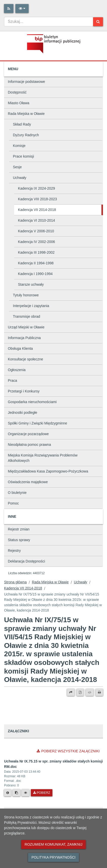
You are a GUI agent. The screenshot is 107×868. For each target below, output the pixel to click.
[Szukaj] (98, 22)
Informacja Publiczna (24, 338)
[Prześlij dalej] (71, 692)
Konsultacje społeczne (25, 359)
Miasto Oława (19, 103)
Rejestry (14, 551)
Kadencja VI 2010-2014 (36, 220)
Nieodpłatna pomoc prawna (29, 445)
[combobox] (49, 22)
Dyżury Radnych (26, 135)
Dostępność (17, 92)
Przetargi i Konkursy (24, 391)
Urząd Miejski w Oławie (26, 327)
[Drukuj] (99, 692)
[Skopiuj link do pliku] (16, 793)
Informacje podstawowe (26, 82)
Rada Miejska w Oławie (26, 114)
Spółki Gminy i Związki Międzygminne (37, 423)
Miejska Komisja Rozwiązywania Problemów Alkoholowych (43, 458)
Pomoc (13, 503)
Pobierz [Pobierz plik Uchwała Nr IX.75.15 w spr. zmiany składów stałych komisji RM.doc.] (42, 793)
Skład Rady (22, 124)
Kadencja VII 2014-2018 (37, 210)
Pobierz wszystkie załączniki (68, 751)
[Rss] (9, 9)
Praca (13, 380)
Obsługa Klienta (20, 348)
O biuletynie (17, 493)
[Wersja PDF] (80, 692)
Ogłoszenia (17, 370)
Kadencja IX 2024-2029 (36, 188)
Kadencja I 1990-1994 (35, 274)
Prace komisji (23, 156)
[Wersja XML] (90, 692)
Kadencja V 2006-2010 (36, 231)
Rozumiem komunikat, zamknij (53, 844)
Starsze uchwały (31, 284)
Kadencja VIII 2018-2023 (37, 199)
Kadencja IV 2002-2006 (36, 242)
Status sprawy (19, 540)
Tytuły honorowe (26, 295)
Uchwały (20, 178)
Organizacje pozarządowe (28, 434)
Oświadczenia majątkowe (28, 482)
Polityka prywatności (53, 857)
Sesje (17, 167)
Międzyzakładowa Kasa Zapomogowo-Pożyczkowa (48, 471)
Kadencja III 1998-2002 (36, 252)
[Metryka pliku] (8, 793)
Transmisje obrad (27, 316)
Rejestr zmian (19, 529)
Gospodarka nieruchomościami (32, 402)
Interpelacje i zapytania (31, 306)
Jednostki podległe (23, 413)
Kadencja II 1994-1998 (36, 263)
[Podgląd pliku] (26, 793)
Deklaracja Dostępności (26, 561)
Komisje (19, 146)
